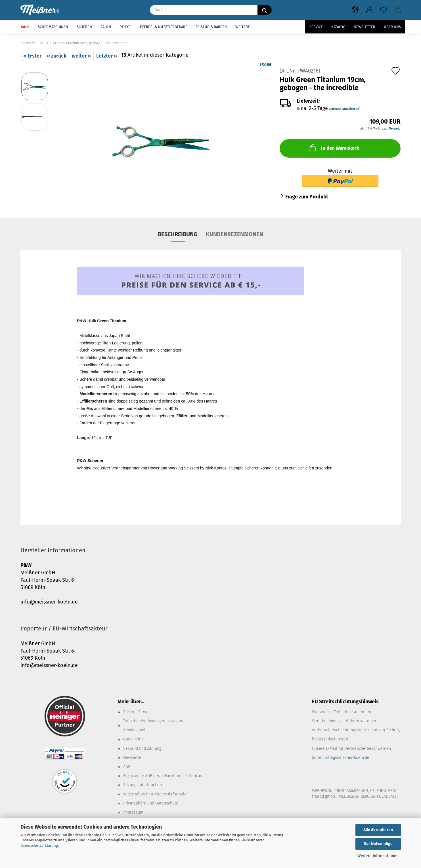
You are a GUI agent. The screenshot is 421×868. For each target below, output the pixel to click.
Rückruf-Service (137, 712)
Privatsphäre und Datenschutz (150, 803)
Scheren (84, 27)
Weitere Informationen (378, 856)
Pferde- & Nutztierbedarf (164, 27)
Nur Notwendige (378, 844)
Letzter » (107, 56)
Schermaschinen (53, 27)
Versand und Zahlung (142, 749)
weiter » (81, 56)
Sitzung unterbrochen (143, 785)
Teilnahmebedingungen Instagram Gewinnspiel (154, 726)
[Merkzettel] (384, 10)
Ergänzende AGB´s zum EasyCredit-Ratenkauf (164, 776)
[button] (355, 10)
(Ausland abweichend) (345, 109)
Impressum (133, 812)
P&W (266, 65)
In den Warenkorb (334, 148)
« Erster (32, 56)
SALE (25, 27)
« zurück (57, 56)
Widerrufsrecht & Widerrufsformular (156, 794)
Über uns (392, 27)
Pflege (125, 27)
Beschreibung (178, 234)
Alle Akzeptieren (378, 830)
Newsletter (365, 27)
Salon (106, 27)
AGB (127, 767)
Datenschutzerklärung (39, 845)
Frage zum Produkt (307, 197)
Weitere (243, 27)
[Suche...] (265, 10)
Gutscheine (133, 739)
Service (316, 27)
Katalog (338, 27)
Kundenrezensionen (234, 234)
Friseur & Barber (211, 27)
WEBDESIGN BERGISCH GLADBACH (368, 796)
